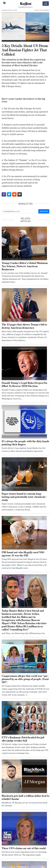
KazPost (26, 3)
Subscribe (44, 211)
